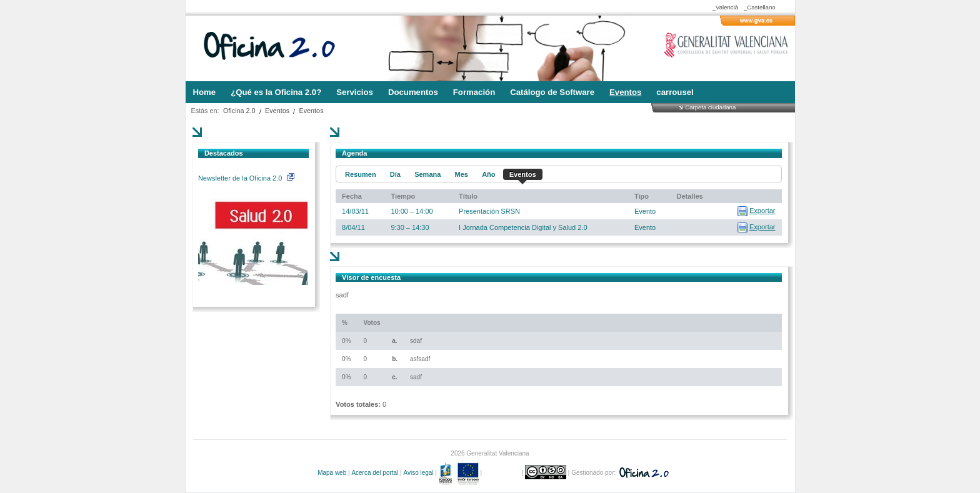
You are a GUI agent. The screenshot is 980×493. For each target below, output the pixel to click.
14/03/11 (355, 211)
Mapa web (332, 473)
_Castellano (760, 7)
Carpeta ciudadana (710, 107)
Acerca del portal (375, 473)
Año (488, 174)
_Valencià (725, 7)
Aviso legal (418, 473)
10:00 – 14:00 (412, 211)
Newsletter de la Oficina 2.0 (246, 178)
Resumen (361, 174)
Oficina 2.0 (239, 111)
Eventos (277, 111)
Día (395, 174)
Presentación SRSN (489, 211)
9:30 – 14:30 (410, 227)
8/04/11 (353, 227)
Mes (462, 174)
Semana (427, 174)
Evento (645, 211)
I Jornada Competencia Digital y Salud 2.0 (523, 227)
